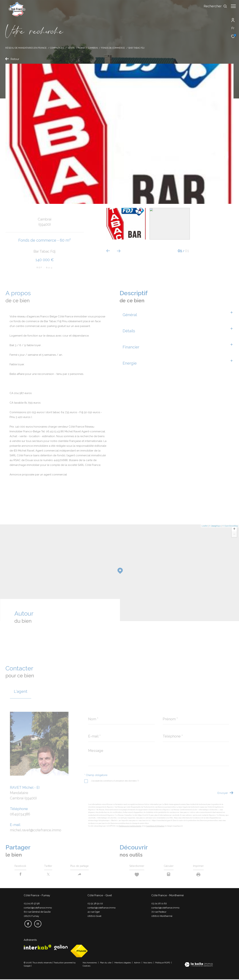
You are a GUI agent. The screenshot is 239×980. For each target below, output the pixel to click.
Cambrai (93, 48)
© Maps (215, 526)
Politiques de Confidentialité (130, 826)
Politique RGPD (163, 963)
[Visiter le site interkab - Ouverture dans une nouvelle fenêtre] (38, 948)
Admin (137, 963)
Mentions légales (123, 963)
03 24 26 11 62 (159, 905)
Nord (81, 48)
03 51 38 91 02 (95, 905)
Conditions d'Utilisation (155, 826)
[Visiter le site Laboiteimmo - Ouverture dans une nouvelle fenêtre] (199, 965)
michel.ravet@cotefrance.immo (36, 830)
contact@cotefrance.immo (38, 909)
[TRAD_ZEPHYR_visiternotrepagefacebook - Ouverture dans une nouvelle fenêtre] (27, 924)
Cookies (86, 967)
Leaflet (205, 526)
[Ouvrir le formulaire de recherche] (214, 6)
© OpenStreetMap (230, 526)
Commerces (57, 48)
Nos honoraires (90, 963)
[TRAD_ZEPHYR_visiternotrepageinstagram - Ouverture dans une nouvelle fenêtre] (37, 924)
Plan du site (106, 963)
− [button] (234, 535)
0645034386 (20, 814)
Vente (71, 48)
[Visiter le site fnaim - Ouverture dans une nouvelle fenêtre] (79, 952)
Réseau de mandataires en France (26, 48)
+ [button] (234, 529)
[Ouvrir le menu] (233, 6)
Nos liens (148, 963)
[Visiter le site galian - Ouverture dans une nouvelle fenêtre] (61, 948)
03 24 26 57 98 (32, 905)
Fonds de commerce (113, 48)
